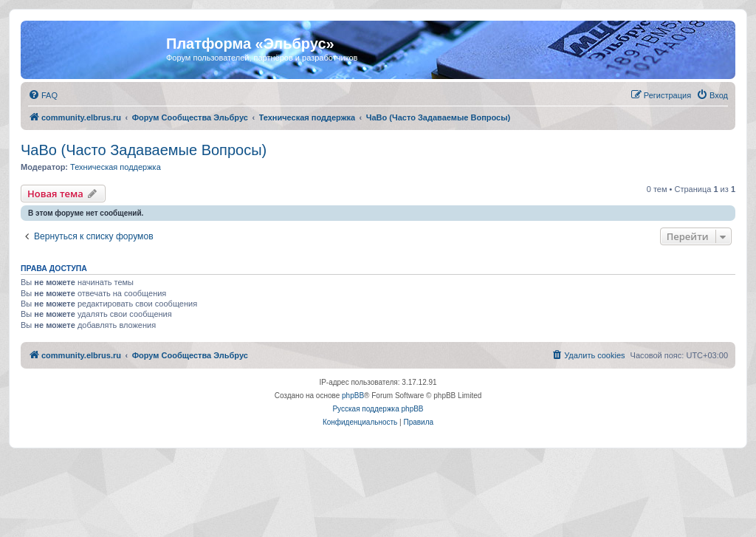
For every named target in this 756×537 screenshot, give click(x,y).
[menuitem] (43, 95)
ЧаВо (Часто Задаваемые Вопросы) (144, 150)
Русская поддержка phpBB (378, 409)
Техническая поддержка (116, 167)
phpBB (353, 396)
